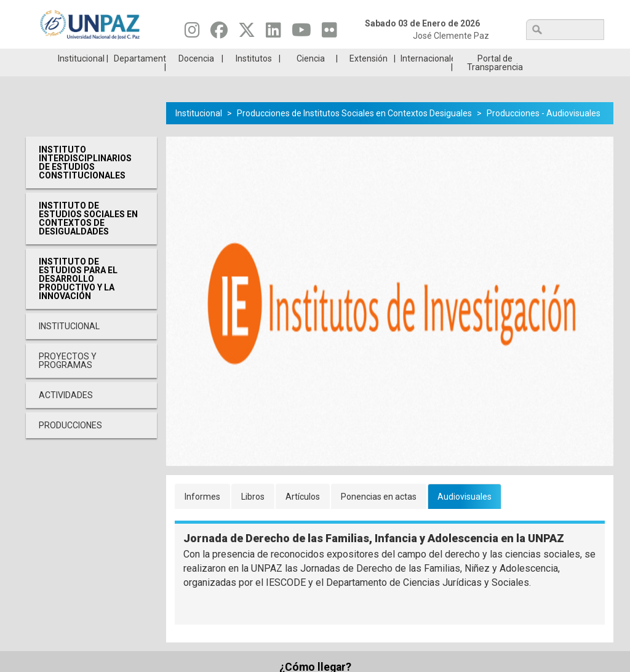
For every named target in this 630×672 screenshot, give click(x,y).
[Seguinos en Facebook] (219, 33)
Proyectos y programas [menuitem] (68, 379)
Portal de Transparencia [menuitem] (495, 81)
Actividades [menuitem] (66, 414)
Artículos (303, 515)
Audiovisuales (465, 515)
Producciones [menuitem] (70, 444)
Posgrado (555, 58)
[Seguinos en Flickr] (329, 33)
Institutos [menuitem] (254, 77)
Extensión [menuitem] (369, 77)
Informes (202, 515)
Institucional (199, 132)
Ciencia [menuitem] (311, 77)
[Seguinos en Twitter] (247, 33)
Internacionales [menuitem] (427, 77)
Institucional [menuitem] (81, 77)
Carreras (74, 58)
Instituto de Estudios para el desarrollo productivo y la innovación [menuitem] (78, 297)
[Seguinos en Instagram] (192, 33)
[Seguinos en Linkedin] (273, 33)
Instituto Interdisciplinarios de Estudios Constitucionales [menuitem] (85, 181)
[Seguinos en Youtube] (301, 33)
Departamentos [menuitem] (140, 77)
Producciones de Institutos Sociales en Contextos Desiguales (354, 132)
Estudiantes (363, 58)
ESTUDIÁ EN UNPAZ (170, 58)
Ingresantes (266, 58)
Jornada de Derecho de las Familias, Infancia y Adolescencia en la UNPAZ (374, 557)
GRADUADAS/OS (459, 58)
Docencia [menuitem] (196, 77)
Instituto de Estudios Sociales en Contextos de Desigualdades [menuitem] (88, 237)
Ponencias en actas (379, 515)
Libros (253, 515)
